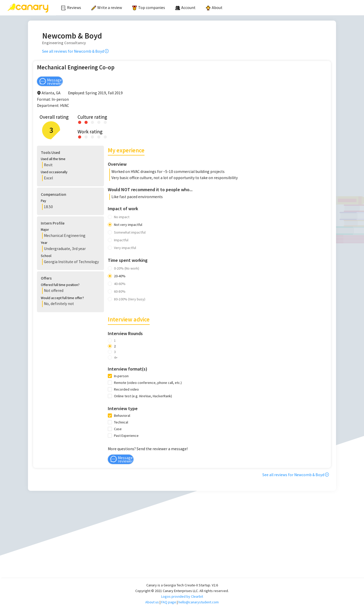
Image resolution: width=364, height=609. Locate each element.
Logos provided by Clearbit (182, 596)
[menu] (210, 8)
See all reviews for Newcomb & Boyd (75, 51)
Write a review (107, 7)
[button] (66, 159)
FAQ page (169, 602)
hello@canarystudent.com (199, 602)
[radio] (80, 122)
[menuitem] (71, 8)
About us (152, 602)
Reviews (71, 7)
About (214, 7)
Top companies (149, 7)
